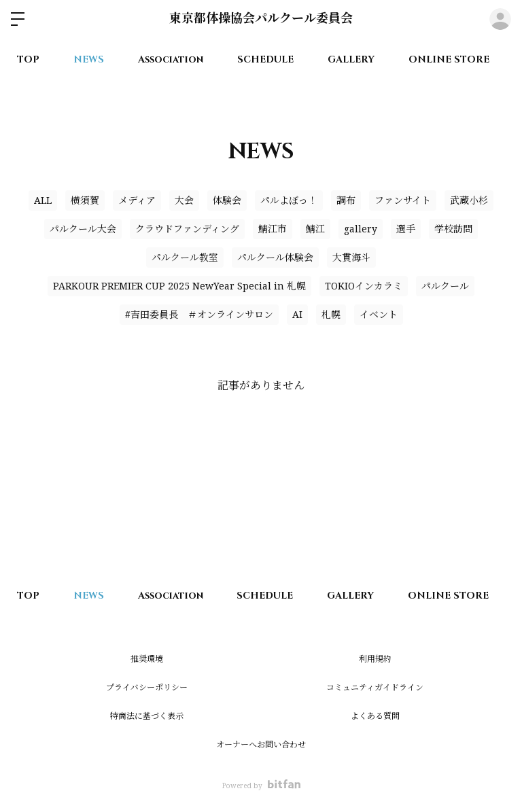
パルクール (445, 286)
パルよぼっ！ (289, 200)
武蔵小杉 (469, 200)
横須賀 (85, 200)
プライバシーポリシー (147, 687)
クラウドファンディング (187, 229)
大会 (184, 200)
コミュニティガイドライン (375, 687)
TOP (28, 59)
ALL (43, 200)
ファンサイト (403, 200)
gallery (361, 229)
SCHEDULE (265, 59)
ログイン (500, 19)
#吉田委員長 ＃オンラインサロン (199, 314)
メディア (137, 200)
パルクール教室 (185, 257)
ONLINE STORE (449, 59)
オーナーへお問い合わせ (261, 744)
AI (297, 314)
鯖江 (315, 229)
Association (171, 59)
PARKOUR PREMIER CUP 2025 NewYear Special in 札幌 (179, 286)
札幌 (331, 314)
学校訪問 (453, 229)
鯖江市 (273, 229)
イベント (379, 314)
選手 (406, 229)
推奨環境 (147, 659)
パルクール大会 (83, 229)
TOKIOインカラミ (364, 286)
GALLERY (351, 59)
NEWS (89, 59)
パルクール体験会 (275, 257)
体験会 (227, 200)
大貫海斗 (351, 257)
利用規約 (375, 659)
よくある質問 (375, 716)
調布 (346, 200)
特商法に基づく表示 (147, 716)
